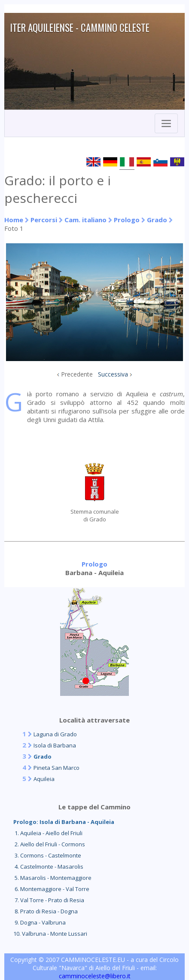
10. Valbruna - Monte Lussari (50, 934)
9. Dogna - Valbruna (40, 922)
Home (14, 220)
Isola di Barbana (55, 745)
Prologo (127, 220)
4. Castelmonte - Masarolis (48, 867)
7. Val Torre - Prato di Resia (49, 900)
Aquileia (44, 779)
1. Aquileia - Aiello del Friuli (48, 833)
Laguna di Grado (55, 734)
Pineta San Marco (56, 768)
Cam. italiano (85, 220)
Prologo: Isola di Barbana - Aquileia (64, 822)
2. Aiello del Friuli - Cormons (49, 844)
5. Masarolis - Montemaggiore (52, 878)
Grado (157, 220)
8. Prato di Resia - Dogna (46, 911)
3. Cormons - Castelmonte (47, 855)
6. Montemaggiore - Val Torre (51, 889)
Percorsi (44, 220)
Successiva (113, 374)
